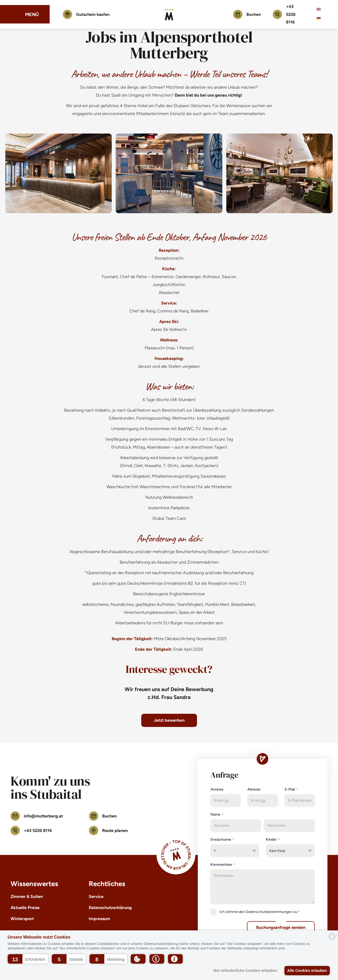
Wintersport (22, 919)
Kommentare (223, 865)
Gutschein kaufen (87, 15)
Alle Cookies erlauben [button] (307, 971)
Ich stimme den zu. (259, 912)
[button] (28, 959)
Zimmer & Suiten (27, 896)
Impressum (99, 919)
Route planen (108, 831)
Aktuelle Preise (25, 908)
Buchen (247, 15)
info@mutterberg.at (37, 816)
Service (96, 896)
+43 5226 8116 (284, 14)
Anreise (217, 789)
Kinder (273, 840)
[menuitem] (319, 9)
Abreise (254, 789)
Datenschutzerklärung (110, 908)
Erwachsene (222, 840)
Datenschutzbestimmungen (269, 912)
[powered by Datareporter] (332, 936)
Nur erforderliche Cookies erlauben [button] (245, 971)
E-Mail (291, 789)
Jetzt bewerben (169, 720)
